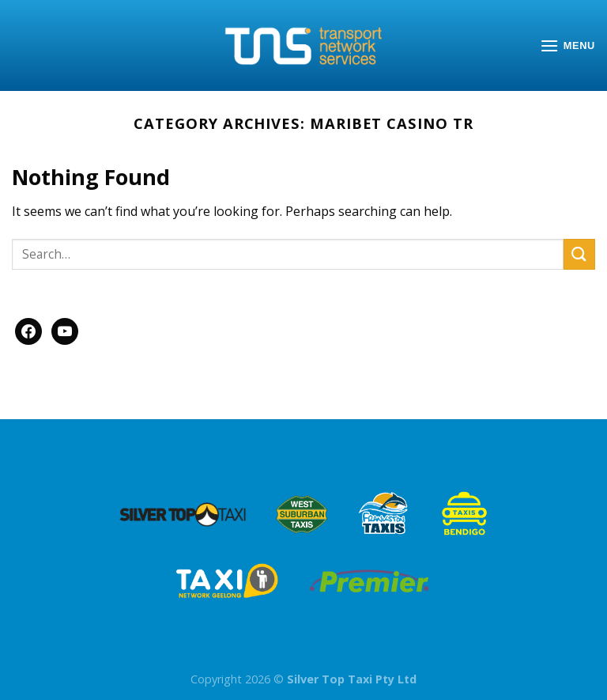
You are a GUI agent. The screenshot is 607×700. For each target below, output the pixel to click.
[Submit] (579, 254)
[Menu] (567, 45)
